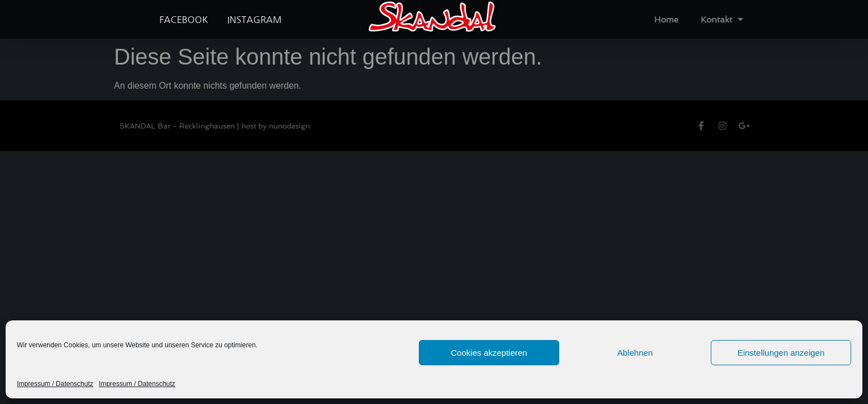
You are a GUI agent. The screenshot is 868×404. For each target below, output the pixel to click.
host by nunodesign (276, 126)
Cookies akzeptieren (489, 353)
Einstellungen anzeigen (781, 353)
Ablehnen (635, 353)
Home (666, 20)
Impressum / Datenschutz (55, 384)
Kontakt (722, 19)
